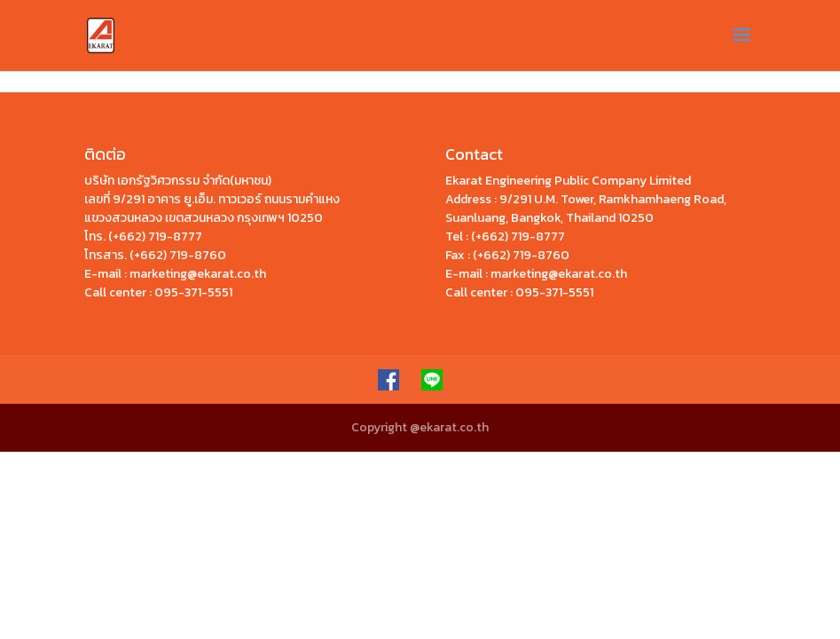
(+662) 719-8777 (155, 237)
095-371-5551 (193, 292)
